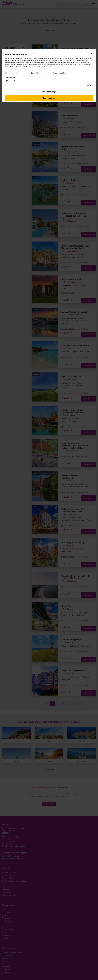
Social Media (34, 73)
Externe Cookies (57, 73)
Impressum (10, 77)
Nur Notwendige (49, 92)
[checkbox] (6, 73)
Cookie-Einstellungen (16, 55)
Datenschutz (11, 81)
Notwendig (11, 73)
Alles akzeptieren (49, 98)
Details (89, 85)
